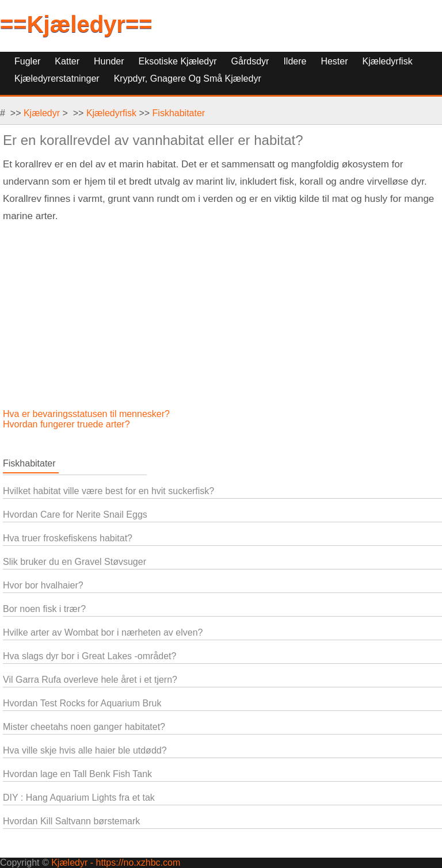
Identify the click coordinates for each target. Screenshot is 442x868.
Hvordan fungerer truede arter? (68, 424)
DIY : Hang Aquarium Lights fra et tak (79, 798)
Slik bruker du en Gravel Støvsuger (75, 562)
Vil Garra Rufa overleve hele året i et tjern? (90, 680)
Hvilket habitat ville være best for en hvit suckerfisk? (108, 491)
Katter (67, 61)
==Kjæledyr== (76, 24)
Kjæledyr (42, 113)
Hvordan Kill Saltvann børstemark (71, 821)
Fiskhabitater (179, 113)
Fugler (27, 61)
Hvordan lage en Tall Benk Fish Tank (77, 774)
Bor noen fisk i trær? (44, 609)
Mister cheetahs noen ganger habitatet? (84, 727)
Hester (334, 61)
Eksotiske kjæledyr (178, 61)
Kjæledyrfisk (388, 61)
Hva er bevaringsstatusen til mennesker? (87, 414)
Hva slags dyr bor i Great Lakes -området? (89, 656)
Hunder (109, 61)
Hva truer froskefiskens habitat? (68, 538)
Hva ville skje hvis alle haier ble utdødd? (85, 750)
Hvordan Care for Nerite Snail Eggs (75, 515)
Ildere (295, 61)
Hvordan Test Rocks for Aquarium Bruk (82, 703)
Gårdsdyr (250, 61)
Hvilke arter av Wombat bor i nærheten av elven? (103, 632)
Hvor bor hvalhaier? (43, 585)
